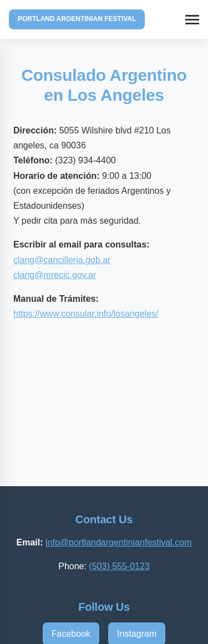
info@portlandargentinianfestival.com (119, 542)
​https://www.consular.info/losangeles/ (86, 314)
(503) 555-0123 (119, 566)
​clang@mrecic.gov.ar (55, 275)
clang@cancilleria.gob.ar (62, 260)
